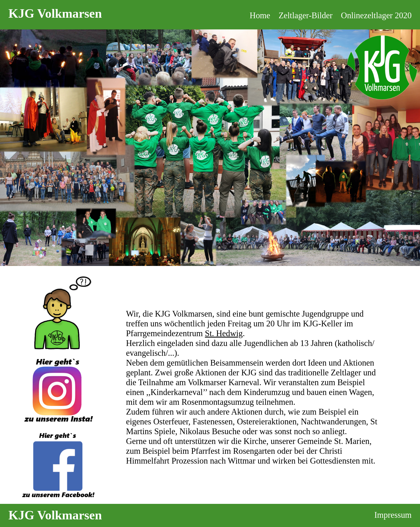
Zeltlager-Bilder (305, 15)
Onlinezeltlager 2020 (376, 15)
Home (260, 15)
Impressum (393, 515)
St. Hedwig (224, 333)
